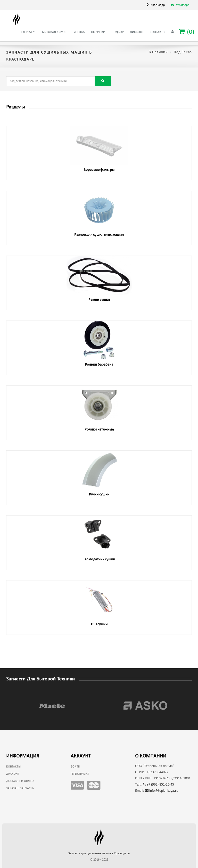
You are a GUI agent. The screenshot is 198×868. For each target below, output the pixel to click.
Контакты (158, 32)
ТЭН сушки (99, 624)
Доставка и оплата (20, 781)
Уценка (79, 32)
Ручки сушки (99, 495)
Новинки (98, 32)
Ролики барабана (99, 365)
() (187, 32)
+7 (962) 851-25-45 (159, 785)
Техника (27, 32)
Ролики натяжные (99, 430)
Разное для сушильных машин (99, 235)
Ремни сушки (99, 300)
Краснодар (158, 5)
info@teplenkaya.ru (162, 791)
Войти (75, 767)
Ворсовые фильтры (99, 170)
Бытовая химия (55, 32)
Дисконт (137, 32)
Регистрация (80, 774)
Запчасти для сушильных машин (99, 854)
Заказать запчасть (20, 788)
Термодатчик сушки (99, 559)
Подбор (118, 32)
